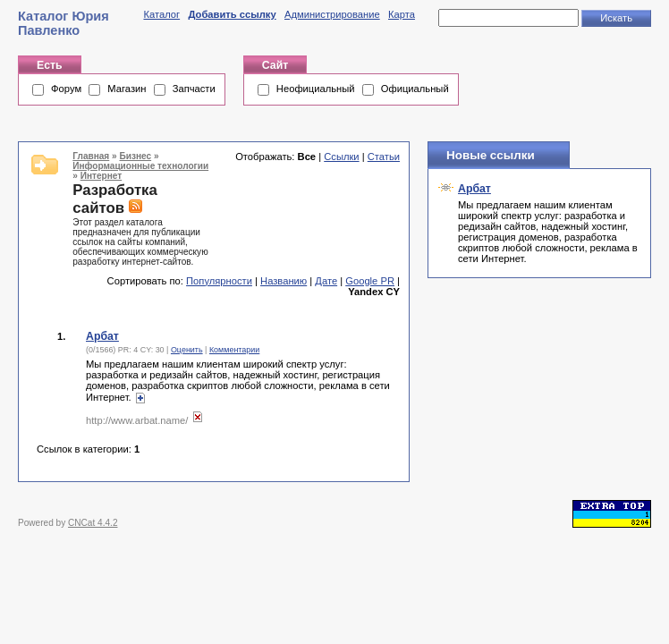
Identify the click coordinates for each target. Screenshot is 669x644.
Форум (66, 89)
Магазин (127, 89)
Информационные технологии (140, 166)
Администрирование (332, 14)
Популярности (219, 281)
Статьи (384, 157)
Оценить (187, 350)
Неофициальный (316, 89)
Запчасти (194, 89)
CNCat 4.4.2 (93, 523)
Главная (91, 156)
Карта (402, 14)
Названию (284, 281)
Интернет (102, 176)
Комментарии (234, 350)
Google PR (370, 281)
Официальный (415, 89)
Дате (326, 281)
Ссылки (341, 157)
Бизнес (135, 156)
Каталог (161, 14)
